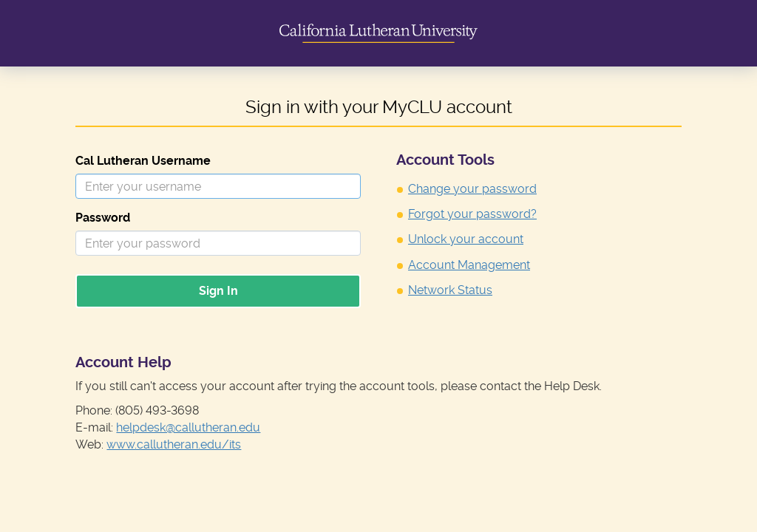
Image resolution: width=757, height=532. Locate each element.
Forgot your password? (472, 214)
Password (103, 218)
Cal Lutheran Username (143, 161)
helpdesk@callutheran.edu (188, 427)
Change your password (472, 189)
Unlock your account (466, 239)
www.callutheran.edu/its (174, 444)
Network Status (450, 290)
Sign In (218, 291)
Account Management (469, 265)
